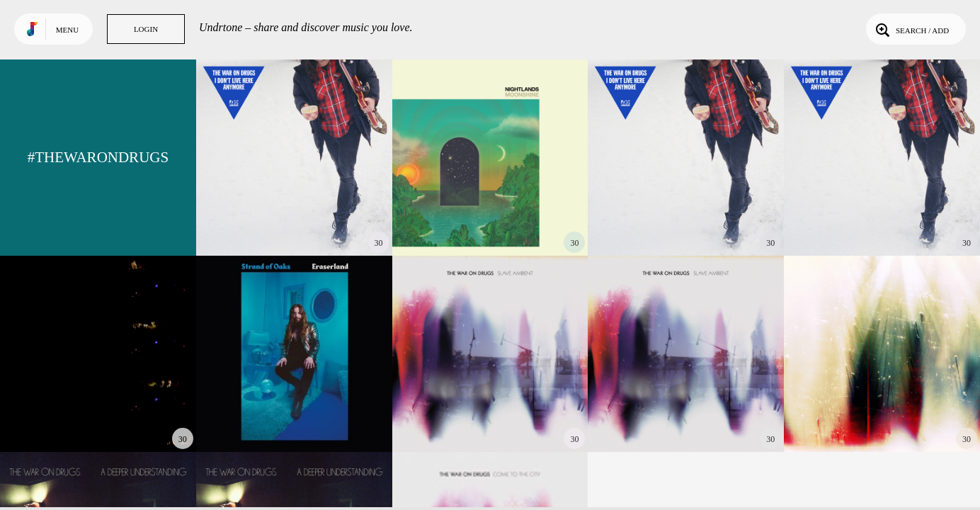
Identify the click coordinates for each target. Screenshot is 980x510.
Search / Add (911, 29)
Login (146, 29)
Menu (67, 30)
